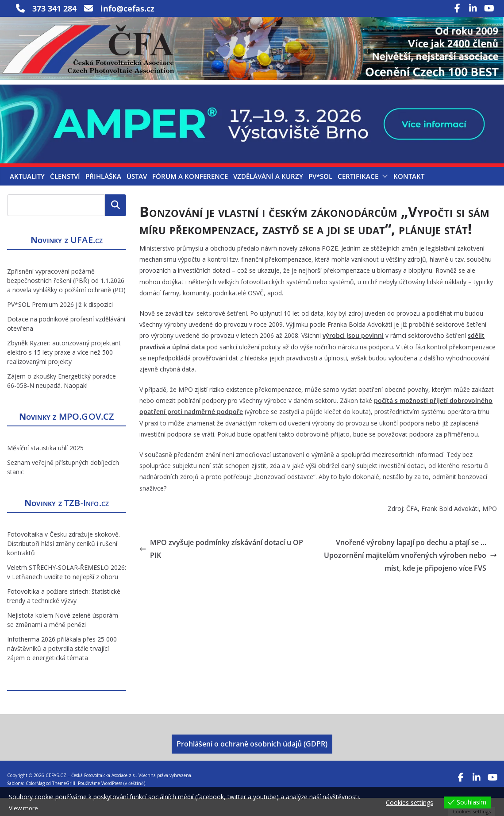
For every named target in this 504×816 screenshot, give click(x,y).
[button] (383, 195)
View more (24, 808)
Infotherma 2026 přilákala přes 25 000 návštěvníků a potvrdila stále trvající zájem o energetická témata (62, 667)
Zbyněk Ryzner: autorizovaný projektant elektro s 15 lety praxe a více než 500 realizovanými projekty (64, 370)
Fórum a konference (190, 195)
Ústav (137, 195)
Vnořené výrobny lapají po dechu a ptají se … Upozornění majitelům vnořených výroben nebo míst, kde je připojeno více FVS (410, 573)
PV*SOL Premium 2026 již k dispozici (60, 323)
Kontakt (409, 195)
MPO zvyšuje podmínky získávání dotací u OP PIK (221, 567)
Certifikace (358, 195)
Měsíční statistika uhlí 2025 (45, 466)
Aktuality (27, 195)
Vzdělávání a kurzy (268, 195)
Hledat (115, 224)
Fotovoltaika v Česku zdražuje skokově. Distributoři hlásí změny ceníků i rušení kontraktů (63, 562)
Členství (65, 195)
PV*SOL (320, 195)
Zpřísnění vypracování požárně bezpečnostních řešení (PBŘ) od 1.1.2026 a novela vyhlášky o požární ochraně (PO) (66, 299)
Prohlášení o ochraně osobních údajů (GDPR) (252, 762)
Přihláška (103, 195)
